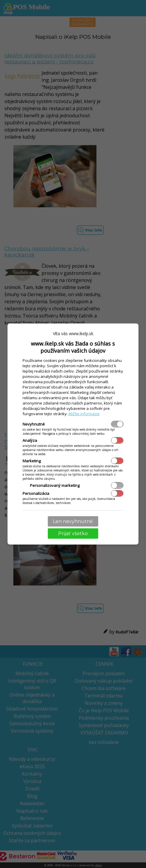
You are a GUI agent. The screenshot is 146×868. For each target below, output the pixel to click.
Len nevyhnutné (73, 521)
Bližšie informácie (84, 414)
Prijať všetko (73, 534)
